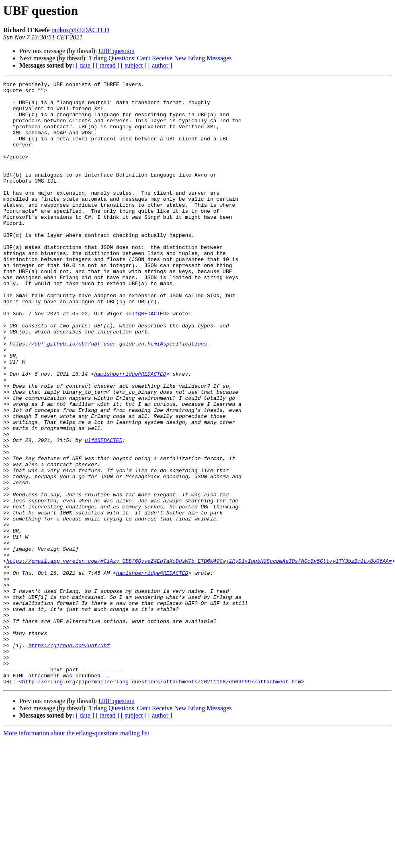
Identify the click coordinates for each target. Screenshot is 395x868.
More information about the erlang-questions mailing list (76, 854)
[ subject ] (134, 65)
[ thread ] (107, 65)
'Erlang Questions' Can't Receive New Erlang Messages (160, 58)
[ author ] (160, 65)
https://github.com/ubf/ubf (69, 759)
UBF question (116, 51)
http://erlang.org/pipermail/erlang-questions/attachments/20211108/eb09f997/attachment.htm (162, 802)
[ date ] (85, 65)
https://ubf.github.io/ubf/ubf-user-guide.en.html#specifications (108, 397)
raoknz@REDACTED (80, 30)
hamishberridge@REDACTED (130, 433)
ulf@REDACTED (147, 360)
